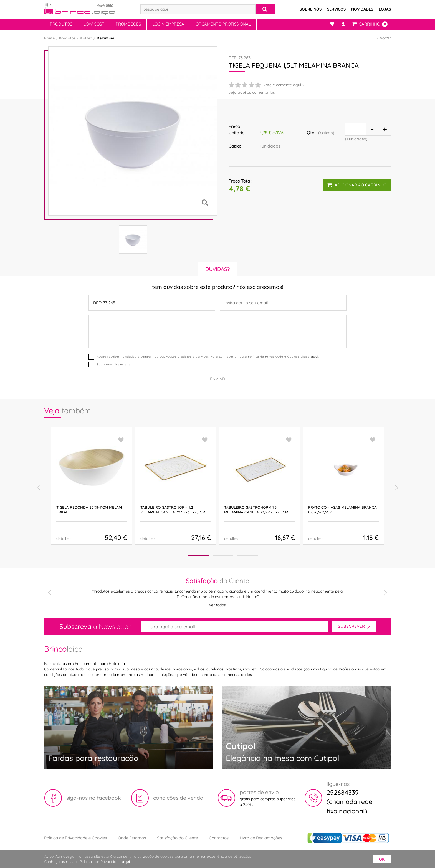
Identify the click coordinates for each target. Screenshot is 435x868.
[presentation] (39, 488)
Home (50, 38)
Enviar (217, 379)
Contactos (219, 838)
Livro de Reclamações (261, 838)
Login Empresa (168, 24)
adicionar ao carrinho (357, 185)
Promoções (128, 24)
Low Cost (94, 24)
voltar (385, 38)
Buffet (86, 38)
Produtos (61, 24)
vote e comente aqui (282, 85)
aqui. (126, 862)
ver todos (217, 605)
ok (382, 859)
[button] (198, 556)
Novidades (362, 9)
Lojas (385, 9)
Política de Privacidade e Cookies (75, 838)
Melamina (106, 38)
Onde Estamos (132, 838)
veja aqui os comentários (252, 92)
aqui (315, 356)
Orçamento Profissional (223, 24)
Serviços (336, 9)
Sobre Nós (311, 9)
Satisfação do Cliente (177, 838)
